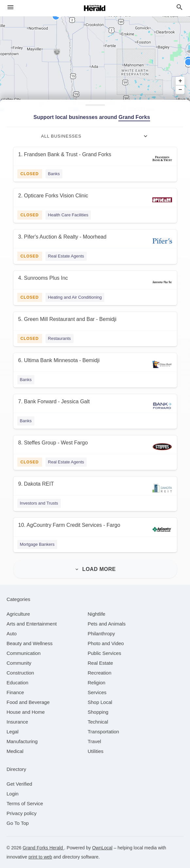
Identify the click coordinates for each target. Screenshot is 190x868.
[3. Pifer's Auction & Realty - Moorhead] (95, 241)
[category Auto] (12, 634)
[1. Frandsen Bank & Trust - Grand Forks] (95, 159)
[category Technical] (98, 722)
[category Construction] (20, 673)
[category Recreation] (100, 673)
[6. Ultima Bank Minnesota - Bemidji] (95, 365)
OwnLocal (102, 848)
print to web (40, 857)
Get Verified (19, 784)
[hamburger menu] (10, 7)
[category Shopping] (98, 712)
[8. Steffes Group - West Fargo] (95, 447)
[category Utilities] (95, 751)
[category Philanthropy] (101, 634)
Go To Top (18, 823)
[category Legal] (13, 732)
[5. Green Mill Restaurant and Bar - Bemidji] (95, 323)
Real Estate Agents (66, 256)
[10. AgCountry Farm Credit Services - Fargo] (95, 529)
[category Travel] (94, 741)
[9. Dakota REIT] (95, 488)
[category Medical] (15, 751)
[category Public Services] (104, 653)
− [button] (180, 90)
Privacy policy (22, 813)
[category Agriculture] (18, 614)
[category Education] (17, 683)
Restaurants (60, 338)
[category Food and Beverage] (28, 702)
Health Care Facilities (68, 215)
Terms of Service (25, 803)
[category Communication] (24, 653)
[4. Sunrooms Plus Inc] (95, 282)
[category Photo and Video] (106, 643)
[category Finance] (15, 692)
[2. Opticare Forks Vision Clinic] (95, 200)
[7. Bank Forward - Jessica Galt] (95, 406)
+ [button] (180, 81)
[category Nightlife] (96, 614)
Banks (54, 174)
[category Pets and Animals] (107, 624)
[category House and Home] (26, 712)
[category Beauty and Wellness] (30, 643)
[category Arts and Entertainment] (32, 624)
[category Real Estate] (100, 663)
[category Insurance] (17, 722)
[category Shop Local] (100, 702)
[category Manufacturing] (22, 741)
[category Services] (97, 692)
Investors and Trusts (39, 503)
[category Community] (19, 663)
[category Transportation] (103, 732)
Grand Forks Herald (43, 848)
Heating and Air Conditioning (75, 297)
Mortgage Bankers (37, 544)
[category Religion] (96, 683)
